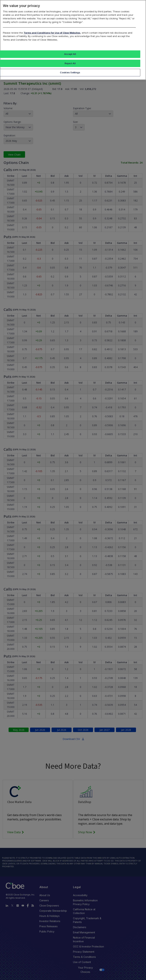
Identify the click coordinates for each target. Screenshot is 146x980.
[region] (73, 40)
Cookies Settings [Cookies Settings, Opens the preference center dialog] (70, 72)
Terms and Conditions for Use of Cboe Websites (52, 33)
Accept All (70, 54)
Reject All (70, 63)
